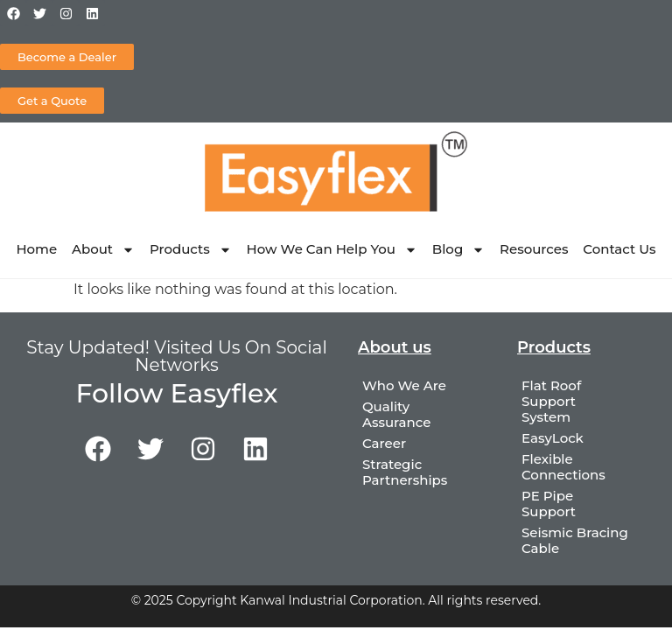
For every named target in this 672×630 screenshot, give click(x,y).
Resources (534, 249)
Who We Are (404, 385)
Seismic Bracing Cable (575, 540)
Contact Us (619, 249)
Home (36, 249)
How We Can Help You (332, 250)
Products (191, 250)
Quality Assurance (396, 414)
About (103, 250)
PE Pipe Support (549, 504)
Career (384, 443)
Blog (458, 250)
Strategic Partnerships (405, 472)
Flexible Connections (563, 467)
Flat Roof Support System (551, 401)
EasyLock (553, 438)
